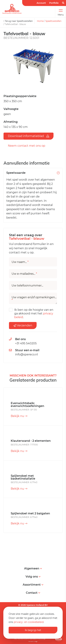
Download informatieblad (29, 136)
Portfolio (54, 3)
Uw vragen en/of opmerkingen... (34, 299)
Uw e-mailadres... (24, 274)
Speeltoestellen (53, 21)
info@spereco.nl (26, 354)
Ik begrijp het (33, 630)
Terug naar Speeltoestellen (18, 21)
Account (41, 3)
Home (40, 21)
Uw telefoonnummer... (27, 286)
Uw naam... (20, 262)
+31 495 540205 (26, 343)
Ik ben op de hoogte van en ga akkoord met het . (34, 313)
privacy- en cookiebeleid (29, 622)
